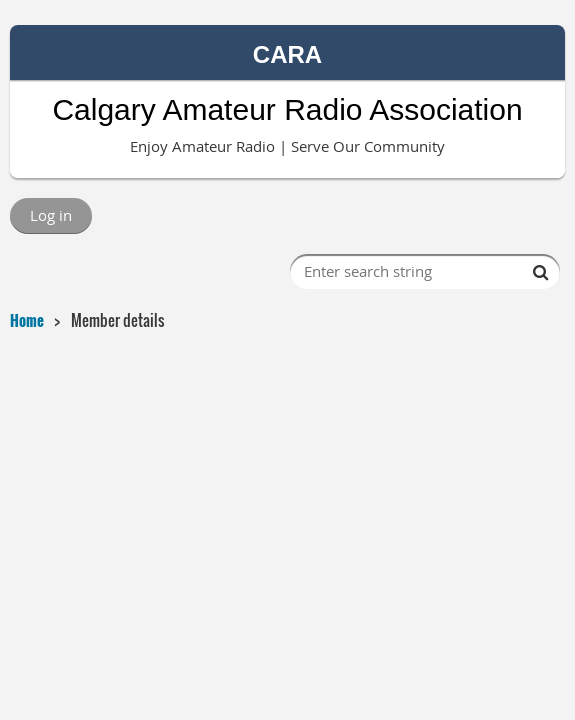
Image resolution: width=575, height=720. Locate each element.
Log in (51, 215)
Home (27, 320)
